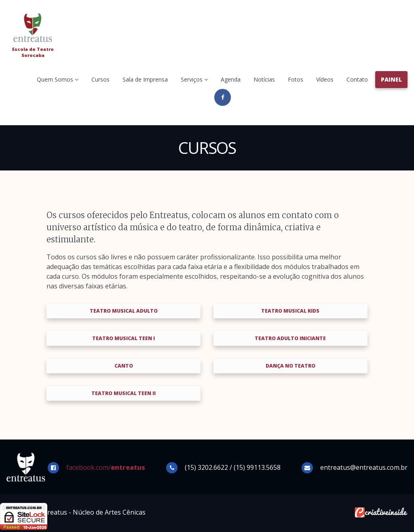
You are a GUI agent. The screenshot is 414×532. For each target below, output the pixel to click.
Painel (391, 79)
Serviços (194, 79)
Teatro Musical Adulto (124, 311)
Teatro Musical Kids (290, 311)
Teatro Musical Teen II (124, 393)
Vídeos (325, 79)
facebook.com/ (106, 467)
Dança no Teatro (290, 366)
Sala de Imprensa (145, 79)
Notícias (264, 79)
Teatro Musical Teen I (124, 338)
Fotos (296, 79)
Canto (124, 366)
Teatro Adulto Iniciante (290, 338)
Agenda (231, 79)
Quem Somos (58, 79)
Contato (357, 79)
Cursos (100, 79)
